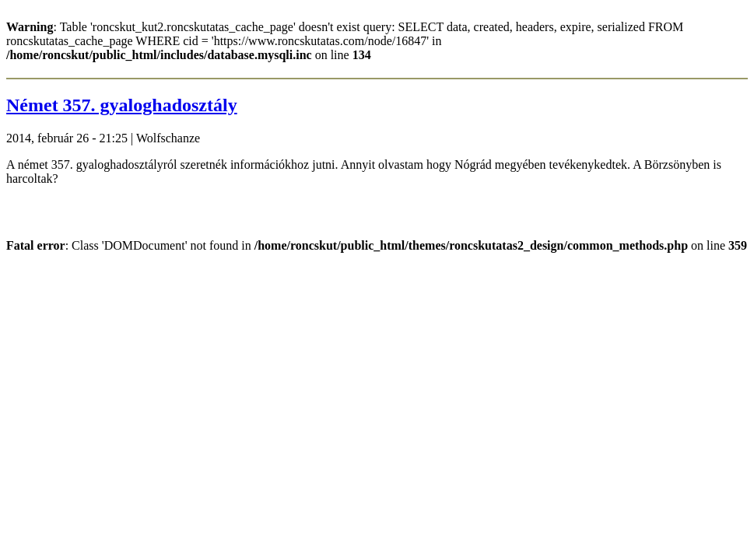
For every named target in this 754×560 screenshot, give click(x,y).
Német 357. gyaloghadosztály (122, 105)
